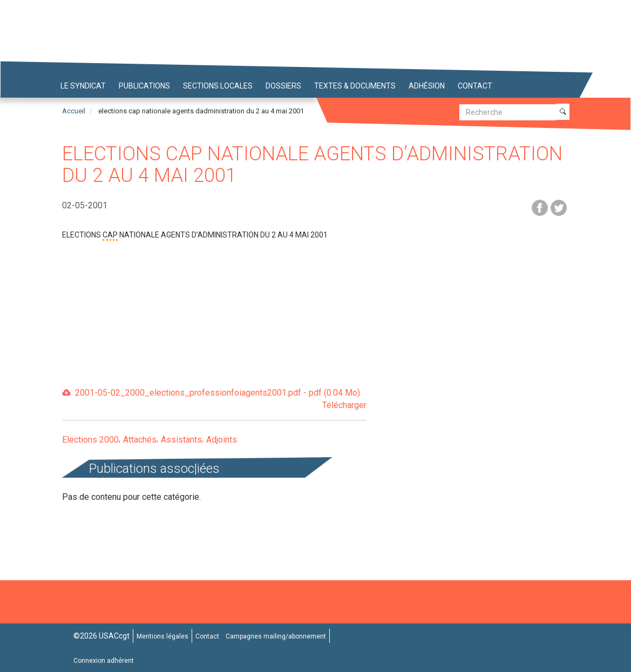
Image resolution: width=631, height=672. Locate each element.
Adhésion (427, 86)
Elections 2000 (90, 440)
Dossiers (283, 86)
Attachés (140, 440)
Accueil (74, 111)
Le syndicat (83, 86)
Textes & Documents (355, 86)
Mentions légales (162, 636)
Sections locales (218, 86)
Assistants (181, 440)
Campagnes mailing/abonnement (276, 636)
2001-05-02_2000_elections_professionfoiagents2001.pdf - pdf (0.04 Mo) (221, 400)
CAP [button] (110, 235)
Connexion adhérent (104, 661)
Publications (144, 86)
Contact (475, 86)
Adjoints (222, 440)
